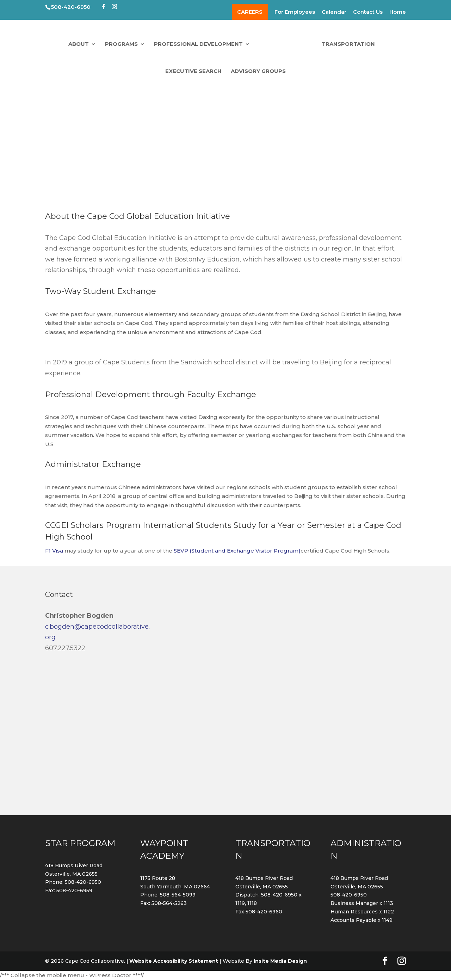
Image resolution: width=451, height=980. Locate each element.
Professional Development (200, 44)
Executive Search (193, 71)
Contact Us (368, 12)
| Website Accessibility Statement (172, 961)
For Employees (295, 12)
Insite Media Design (280, 961)
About (81, 44)
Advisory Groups (258, 71)
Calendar (334, 12)
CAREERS (250, 12)
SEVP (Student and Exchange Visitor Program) (237, 551)
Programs (123, 44)
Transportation (346, 44)
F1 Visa (54, 551)
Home (398, 12)
